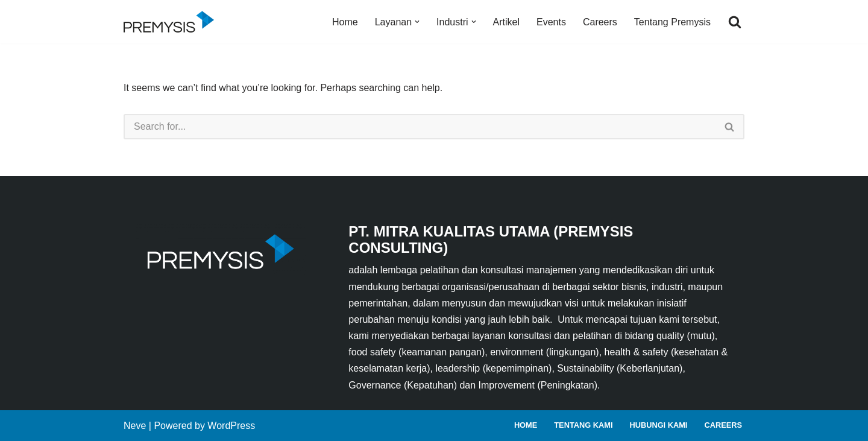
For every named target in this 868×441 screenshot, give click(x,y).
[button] (417, 22)
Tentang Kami (583, 425)
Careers (600, 22)
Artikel (506, 22)
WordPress (231, 426)
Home (345, 22)
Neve (135, 426)
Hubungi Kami (658, 425)
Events (551, 22)
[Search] (735, 22)
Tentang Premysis (672, 22)
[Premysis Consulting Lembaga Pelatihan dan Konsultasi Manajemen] (172, 22)
